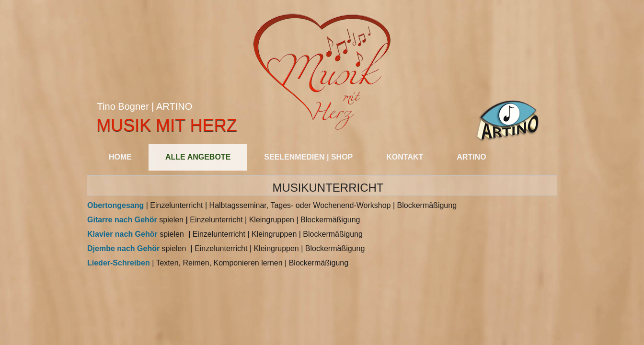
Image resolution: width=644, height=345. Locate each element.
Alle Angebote (198, 157)
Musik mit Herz (167, 125)
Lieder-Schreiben (119, 263)
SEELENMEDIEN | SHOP (308, 157)
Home (120, 157)
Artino (471, 157)
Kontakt (405, 157)
